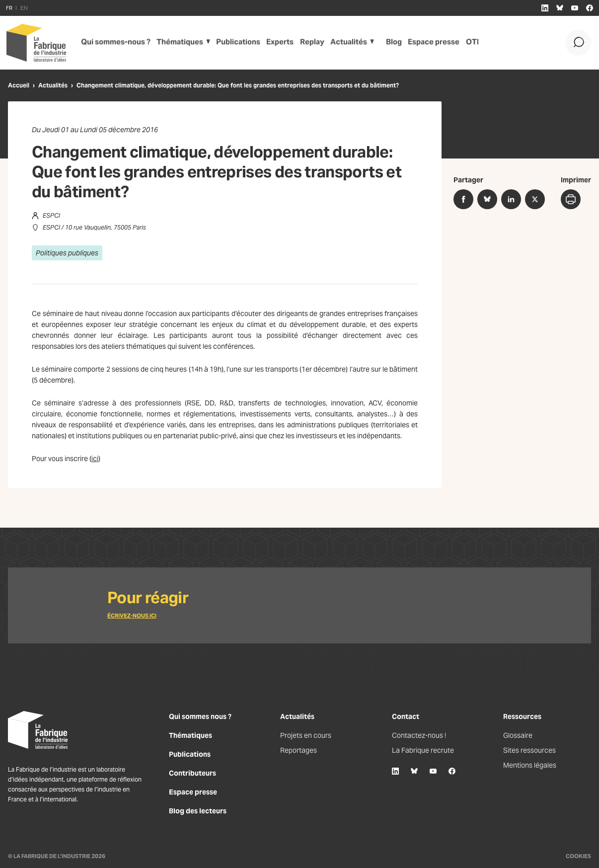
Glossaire (518, 735)
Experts (274, 43)
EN (24, 8)
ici (95, 459)
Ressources (522, 716)
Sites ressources (529, 750)
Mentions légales (530, 765)
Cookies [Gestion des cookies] (578, 856)
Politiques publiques (67, 253)
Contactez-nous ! (419, 735)
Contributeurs (192, 773)
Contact (406, 716)
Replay (307, 43)
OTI (469, 43)
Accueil (19, 85)
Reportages (299, 750)
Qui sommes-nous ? (113, 43)
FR (9, 8)
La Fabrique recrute (423, 750)
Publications (232, 43)
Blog (391, 43)
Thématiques (175, 43)
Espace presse (431, 43)
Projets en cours (306, 735)
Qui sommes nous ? (200, 716)
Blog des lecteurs (198, 811)
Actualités (343, 43)
